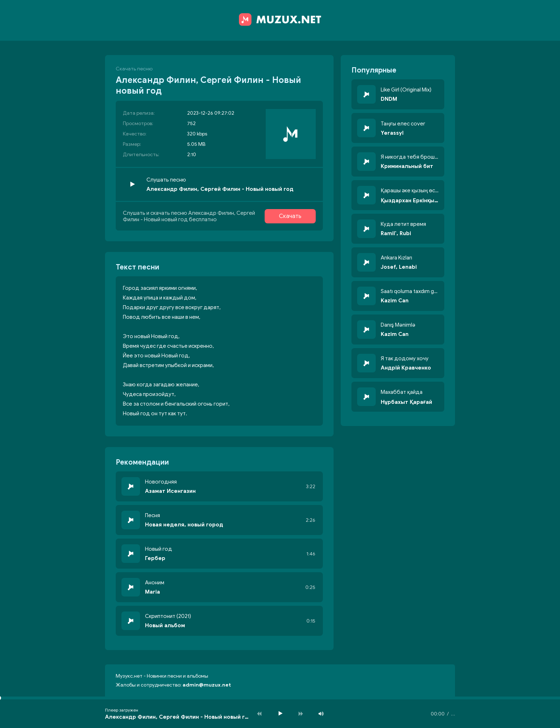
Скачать (290, 216)
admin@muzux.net (207, 685)
